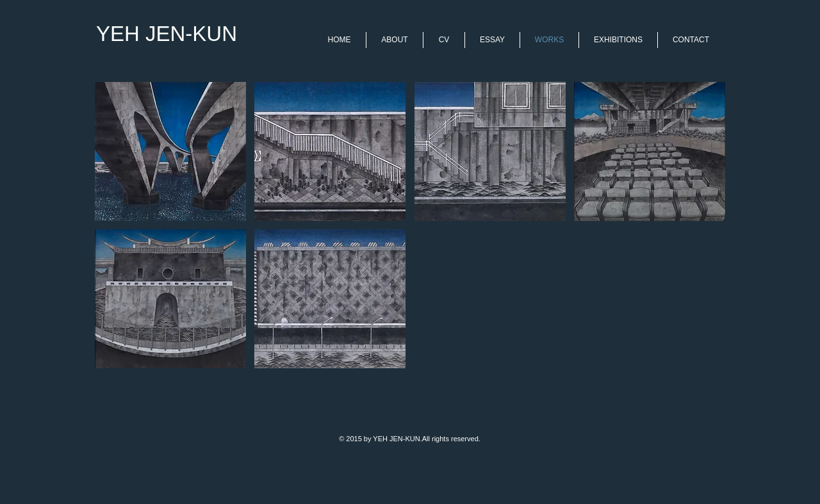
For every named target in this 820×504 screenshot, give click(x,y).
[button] (170, 151)
